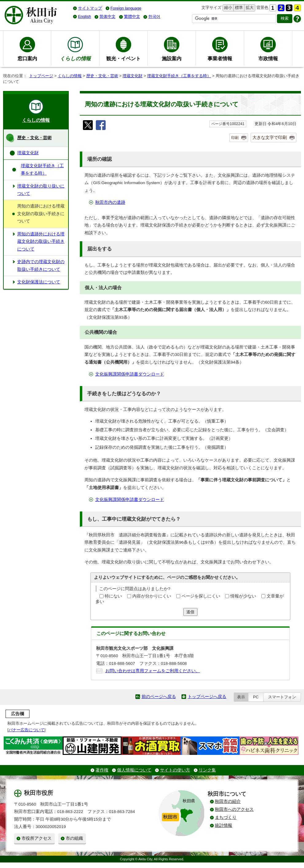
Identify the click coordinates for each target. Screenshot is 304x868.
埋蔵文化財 (133, 76)
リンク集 (207, 770)
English (84, 16)
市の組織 (74, 838)
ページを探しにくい (201, 596)
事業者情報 (220, 58)
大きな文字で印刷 (270, 137)
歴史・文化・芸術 (102, 76)
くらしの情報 (70, 76)
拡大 (249, 8)
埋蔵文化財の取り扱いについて (41, 190)
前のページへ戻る (159, 697)
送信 (190, 612)
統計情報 (224, 825)
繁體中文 (132, 16)
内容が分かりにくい (152, 596)
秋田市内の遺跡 (110, 202)
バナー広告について (27, 730)
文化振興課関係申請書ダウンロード (130, 374)
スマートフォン (282, 697)
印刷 (235, 138)
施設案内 (172, 58)
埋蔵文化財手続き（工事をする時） (179, 76)
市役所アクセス (37, 838)
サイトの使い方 (175, 770)
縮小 (228, 8)
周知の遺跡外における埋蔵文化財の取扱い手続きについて (41, 242)
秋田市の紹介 (228, 801)
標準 (238, 8)
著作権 (102, 770)
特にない (113, 596)
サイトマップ (90, 8)
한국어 (154, 16)
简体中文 (107, 16)
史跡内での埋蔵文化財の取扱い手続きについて (41, 265)
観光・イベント (123, 58)
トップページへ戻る (207, 697)
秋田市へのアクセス (234, 809)
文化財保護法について (39, 282)
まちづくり (226, 817)
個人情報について (134, 770)
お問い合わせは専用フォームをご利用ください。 (153, 671)
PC (256, 697)
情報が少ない (243, 596)
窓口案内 (27, 58)
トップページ (41, 76)
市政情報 (268, 58)
